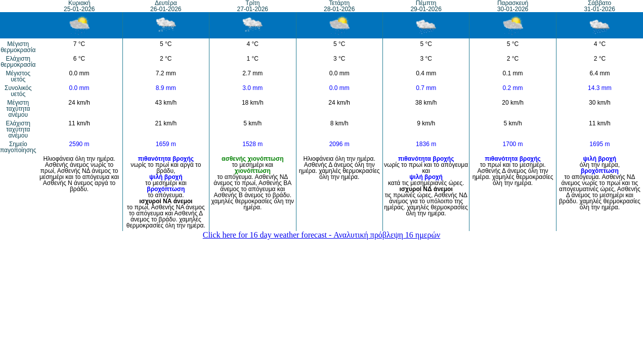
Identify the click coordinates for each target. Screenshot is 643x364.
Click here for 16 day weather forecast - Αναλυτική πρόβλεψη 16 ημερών (322, 235)
